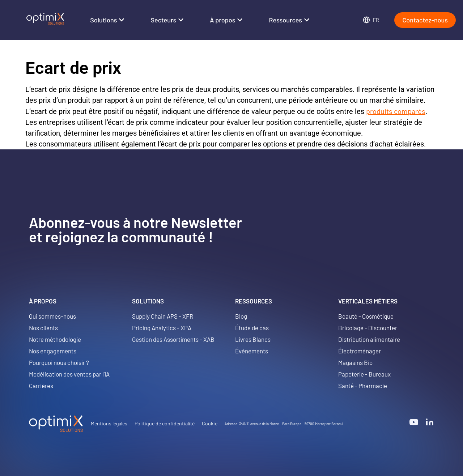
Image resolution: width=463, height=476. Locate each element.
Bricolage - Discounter (368, 328)
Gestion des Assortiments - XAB (173, 339)
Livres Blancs (253, 339)
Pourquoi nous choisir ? (59, 362)
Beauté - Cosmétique (366, 316)
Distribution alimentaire (369, 339)
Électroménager (360, 351)
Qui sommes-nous (52, 316)
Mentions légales (109, 423)
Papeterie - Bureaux (364, 374)
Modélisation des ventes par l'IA (69, 374)
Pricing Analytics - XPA (162, 328)
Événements (252, 351)
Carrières (41, 386)
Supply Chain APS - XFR (163, 316)
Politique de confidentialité (165, 423)
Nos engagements (53, 351)
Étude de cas (252, 328)
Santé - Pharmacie (363, 386)
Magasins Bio (355, 362)
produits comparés (396, 111)
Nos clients (43, 328)
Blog (241, 316)
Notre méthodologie (55, 339)
